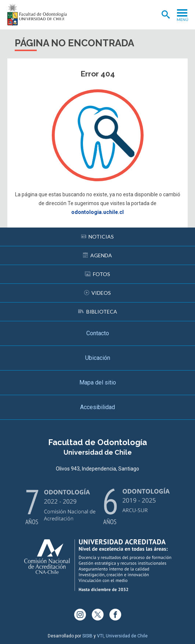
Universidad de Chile (127, 636)
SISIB (87, 636)
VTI (100, 636)
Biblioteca (98, 312)
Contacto (98, 333)
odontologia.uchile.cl (97, 212)
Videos (97, 293)
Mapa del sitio (98, 382)
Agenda (97, 255)
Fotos (97, 274)
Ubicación (98, 358)
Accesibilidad (97, 407)
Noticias (97, 237)
